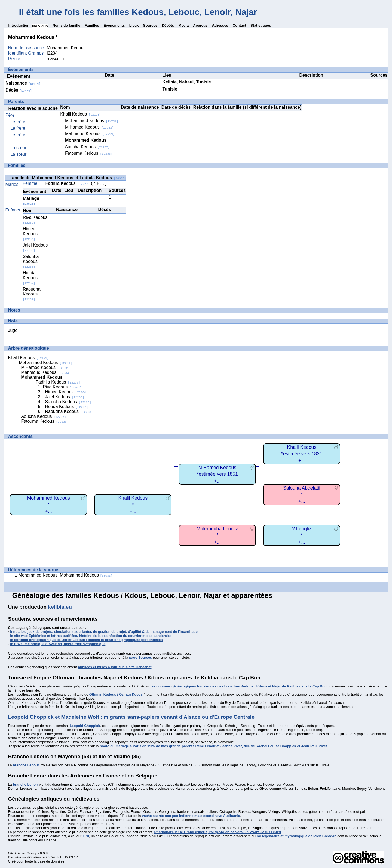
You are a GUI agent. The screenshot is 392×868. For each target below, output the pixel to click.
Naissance (23, 83)
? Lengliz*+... (302, 535)
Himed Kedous (30, 234)
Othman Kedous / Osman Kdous (116, 694)
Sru (86, 836)
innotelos (18, 632)
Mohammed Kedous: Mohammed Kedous (65, 575)
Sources (150, 25)
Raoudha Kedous (32, 294)
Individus (40, 26)
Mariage (31, 201)
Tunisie (170, 89)
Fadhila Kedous (68, 183)
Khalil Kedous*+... (133, 505)
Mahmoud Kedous (90, 134)
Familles (92, 25)
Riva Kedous (35, 220)
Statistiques (261, 25)
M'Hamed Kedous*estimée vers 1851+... (217, 474)
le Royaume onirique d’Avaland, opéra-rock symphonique (58, 644)
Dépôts (168, 25)
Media (183, 25)
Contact (239, 25)
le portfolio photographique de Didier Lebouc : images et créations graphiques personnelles (86, 640)
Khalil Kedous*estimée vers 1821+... (302, 454)
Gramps (33, 853)
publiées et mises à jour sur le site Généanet (115, 667)
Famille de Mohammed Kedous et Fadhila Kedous (68, 178)
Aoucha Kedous (87, 147)
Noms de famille (66, 25)
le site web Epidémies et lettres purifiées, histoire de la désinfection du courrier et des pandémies (91, 636)
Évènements (114, 25)
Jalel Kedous (65, 397)
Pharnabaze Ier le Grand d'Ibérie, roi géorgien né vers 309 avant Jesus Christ (218, 832)
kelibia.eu (60, 607)
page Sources (140, 657)
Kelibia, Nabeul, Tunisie (187, 82)
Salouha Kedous (31, 261)
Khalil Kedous (81, 114)
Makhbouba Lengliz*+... (217, 535)
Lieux (134, 25)
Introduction (19, 25)
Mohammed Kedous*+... (49, 505)
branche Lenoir (25, 784)
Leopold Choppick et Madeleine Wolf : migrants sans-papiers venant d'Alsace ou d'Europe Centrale (131, 717)
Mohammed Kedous (92, 121)
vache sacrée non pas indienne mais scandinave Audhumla (191, 816)
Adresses (220, 25)
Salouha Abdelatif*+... (302, 495)
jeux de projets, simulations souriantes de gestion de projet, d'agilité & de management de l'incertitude (113, 632)
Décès (19, 90)
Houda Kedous (30, 278)
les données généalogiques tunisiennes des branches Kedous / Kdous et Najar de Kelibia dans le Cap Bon (239, 686)
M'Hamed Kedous (89, 127)
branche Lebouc (26, 765)
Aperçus (200, 25)
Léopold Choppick (85, 726)
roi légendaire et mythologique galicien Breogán (297, 836)
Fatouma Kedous (89, 153)
